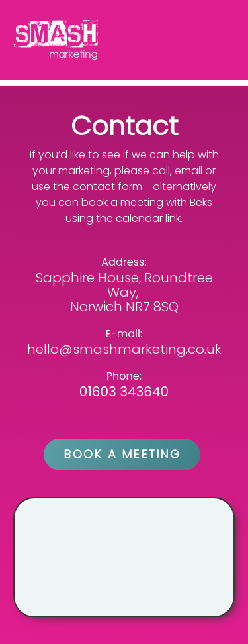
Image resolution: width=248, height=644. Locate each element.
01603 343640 (124, 392)
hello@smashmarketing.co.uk (124, 349)
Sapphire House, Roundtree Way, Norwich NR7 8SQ (124, 292)
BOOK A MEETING (122, 454)
